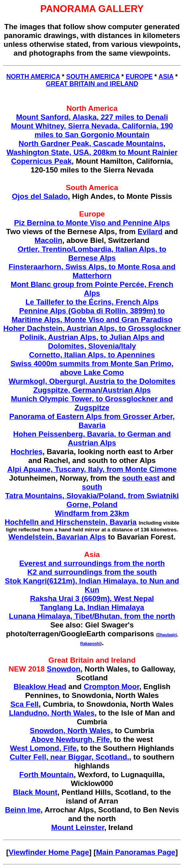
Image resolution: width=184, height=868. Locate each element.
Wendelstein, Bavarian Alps (57, 537)
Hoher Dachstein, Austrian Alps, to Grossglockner (92, 328)
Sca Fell (25, 704)
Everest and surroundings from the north (92, 563)
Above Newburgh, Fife (70, 739)
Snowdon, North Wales (70, 731)
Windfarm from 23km (92, 513)
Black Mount (35, 792)
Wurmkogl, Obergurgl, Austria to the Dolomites (92, 381)
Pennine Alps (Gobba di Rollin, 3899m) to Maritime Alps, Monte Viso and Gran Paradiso (92, 315)
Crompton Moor (112, 687)
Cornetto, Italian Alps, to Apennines (92, 355)
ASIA (166, 77)
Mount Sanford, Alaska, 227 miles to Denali (92, 117)
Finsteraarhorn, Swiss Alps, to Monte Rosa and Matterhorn (92, 271)
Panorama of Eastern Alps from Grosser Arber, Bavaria (92, 421)
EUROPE (139, 77)
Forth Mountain (46, 775)
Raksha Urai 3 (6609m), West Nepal (92, 598)
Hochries (27, 452)
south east (141, 478)
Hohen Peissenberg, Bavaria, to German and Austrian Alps (92, 438)
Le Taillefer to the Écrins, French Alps (92, 302)
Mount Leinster (78, 827)
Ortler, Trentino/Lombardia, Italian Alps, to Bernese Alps (92, 254)
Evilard (150, 232)
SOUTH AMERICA (93, 77)
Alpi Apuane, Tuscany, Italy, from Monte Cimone (92, 469)
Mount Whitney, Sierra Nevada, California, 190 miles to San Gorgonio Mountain (92, 130)
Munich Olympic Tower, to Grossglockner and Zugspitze (92, 403)
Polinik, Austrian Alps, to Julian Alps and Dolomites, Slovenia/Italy (92, 342)
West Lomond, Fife (43, 748)
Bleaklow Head (40, 687)
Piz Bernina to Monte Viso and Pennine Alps (92, 223)
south (92, 487)
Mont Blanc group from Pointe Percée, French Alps (92, 289)
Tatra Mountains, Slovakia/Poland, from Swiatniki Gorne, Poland (92, 500)
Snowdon (63, 669)
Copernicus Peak (42, 161)
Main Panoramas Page (136, 852)
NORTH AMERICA (33, 77)
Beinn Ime (23, 810)
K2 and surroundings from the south (92, 572)
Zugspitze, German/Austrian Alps (92, 390)
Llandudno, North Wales (52, 713)
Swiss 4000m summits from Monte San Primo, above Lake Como (92, 368)
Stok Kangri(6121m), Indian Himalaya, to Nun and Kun (92, 585)
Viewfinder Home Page (49, 852)
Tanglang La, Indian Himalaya (92, 607)
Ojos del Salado (40, 196)
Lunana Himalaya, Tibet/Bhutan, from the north (92, 616)
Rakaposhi (90, 644)
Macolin (49, 240)
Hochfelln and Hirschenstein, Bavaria (71, 522)
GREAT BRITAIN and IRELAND (92, 84)
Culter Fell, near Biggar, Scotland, (69, 757)
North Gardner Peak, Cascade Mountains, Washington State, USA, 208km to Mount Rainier (92, 148)
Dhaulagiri (167, 635)
